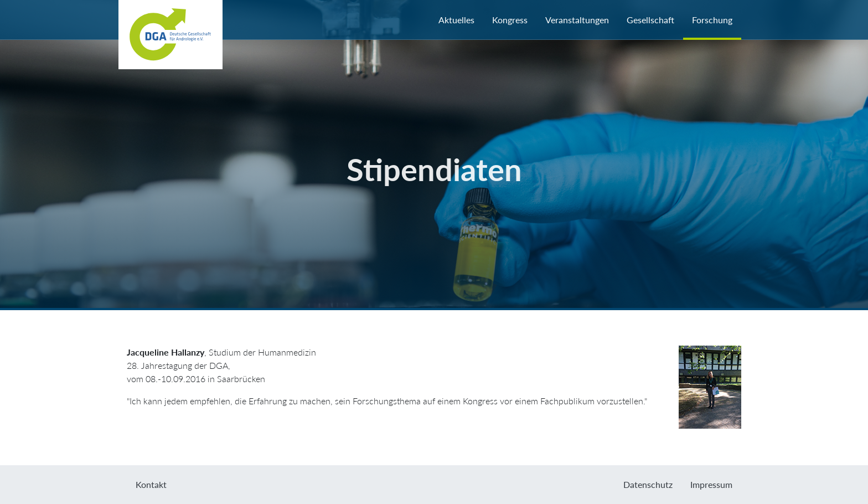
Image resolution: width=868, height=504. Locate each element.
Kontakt (151, 484)
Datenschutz (648, 484)
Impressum (711, 484)
